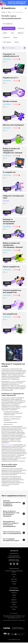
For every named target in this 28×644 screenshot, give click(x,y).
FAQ (14, 577)
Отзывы (14, 584)
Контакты (14, 574)
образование (13, 381)
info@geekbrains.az (14, 553)
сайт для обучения (8, 445)
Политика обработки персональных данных (14, 572)
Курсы (9, 12)
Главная (3, 12)
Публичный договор (14, 569)
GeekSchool (14, 582)
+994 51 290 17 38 (14, 551)
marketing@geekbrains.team (14, 557)
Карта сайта (14, 579)
